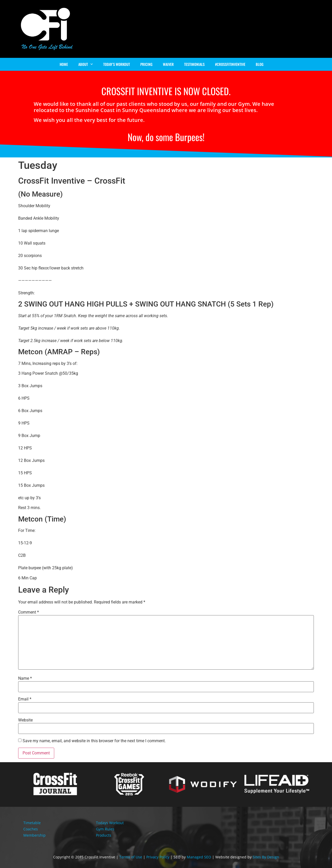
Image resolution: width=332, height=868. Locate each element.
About (86, 64)
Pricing (146, 64)
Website (25, 720)
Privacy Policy (158, 857)
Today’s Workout (117, 64)
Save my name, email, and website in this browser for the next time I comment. (94, 741)
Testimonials (194, 64)
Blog (260, 64)
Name (25, 678)
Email (25, 699)
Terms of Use (131, 857)
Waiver (168, 64)
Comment (29, 612)
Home (64, 64)
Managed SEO (199, 857)
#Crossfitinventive (230, 64)
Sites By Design (266, 857)
